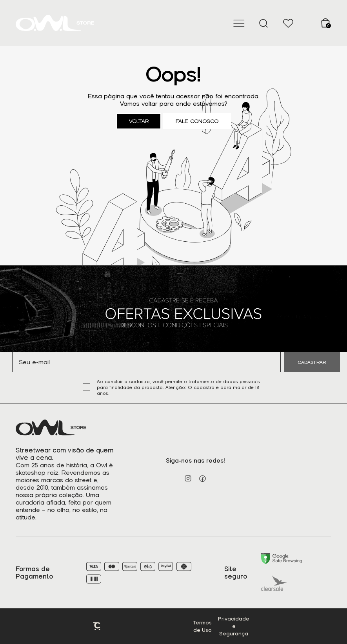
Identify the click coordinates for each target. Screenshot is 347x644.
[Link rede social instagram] (188, 478)
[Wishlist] (288, 23)
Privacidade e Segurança (234, 626)
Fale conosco (197, 121)
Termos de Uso (202, 626)
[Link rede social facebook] (203, 478)
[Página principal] (55, 23)
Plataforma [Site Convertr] (97, 626)
